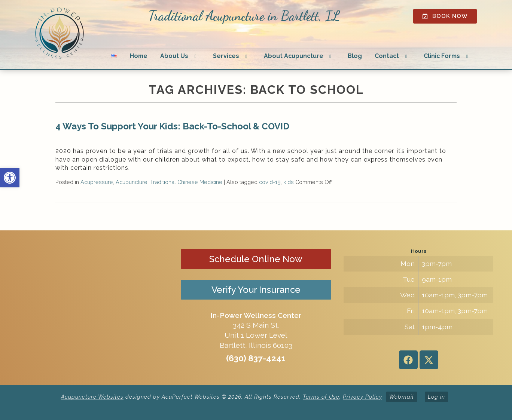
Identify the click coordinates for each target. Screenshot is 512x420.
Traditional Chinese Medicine (186, 182)
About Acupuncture (294, 56)
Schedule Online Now (256, 259)
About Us (174, 56)
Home (139, 56)
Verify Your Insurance (256, 290)
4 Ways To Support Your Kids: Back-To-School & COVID (172, 126)
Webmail (402, 397)
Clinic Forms (442, 56)
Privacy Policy (362, 397)
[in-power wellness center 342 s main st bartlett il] (94, 308)
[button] (10, 178)
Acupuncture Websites (92, 397)
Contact (387, 56)
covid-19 (270, 182)
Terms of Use (321, 397)
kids (289, 182)
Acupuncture (132, 182)
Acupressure (97, 182)
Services (226, 56)
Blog (355, 56)
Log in (436, 397)
